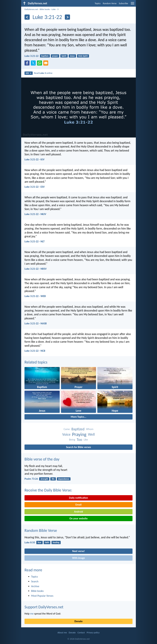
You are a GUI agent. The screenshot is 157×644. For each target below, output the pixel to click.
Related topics (36, 362)
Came (67, 429)
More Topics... (78, 417)
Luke (53, 9)
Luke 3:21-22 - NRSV (36, 269)
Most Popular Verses (42, 596)
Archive (35, 586)
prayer (55, 56)
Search (35, 581)
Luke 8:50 (30, 542)
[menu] (132, 5)
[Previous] (27, 17)
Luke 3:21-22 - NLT (34, 241)
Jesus (72, 56)
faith (47, 542)
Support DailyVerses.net (44, 607)
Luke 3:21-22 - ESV (35, 187)
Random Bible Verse (41, 530)
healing (56, 542)
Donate (78, 621)
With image (79, 558)
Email (79, 505)
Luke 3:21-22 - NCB (35, 351)
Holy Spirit (83, 56)
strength (44, 479)
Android (78, 512)
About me (62, 633)
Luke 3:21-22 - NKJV (35, 214)
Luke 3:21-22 (31, 56)
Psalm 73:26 (31, 479)
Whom (90, 429)
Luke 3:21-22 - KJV (34, 159)
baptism (45, 56)
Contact (81, 633)
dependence (64, 479)
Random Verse (110, 3)
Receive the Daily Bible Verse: (48, 490)
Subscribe (123, 3)
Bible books (45, 9)
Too (79, 440)
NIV (29, 73)
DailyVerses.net (31, 9)
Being (72, 440)
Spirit (64, 56)
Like (86, 440)
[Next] (67, 17)
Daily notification (78, 498)
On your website (79, 518)
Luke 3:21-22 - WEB (35, 296)
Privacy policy (93, 633)
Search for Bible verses (78, 447)
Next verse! (78, 551)
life (53, 479)
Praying (79, 434)
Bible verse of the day (42, 459)
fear (39, 542)
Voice (66, 434)
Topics (98, 3)
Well (91, 434)
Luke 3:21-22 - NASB (36, 323)
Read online (43, 73)
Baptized (78, 429)
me (32, 614)
